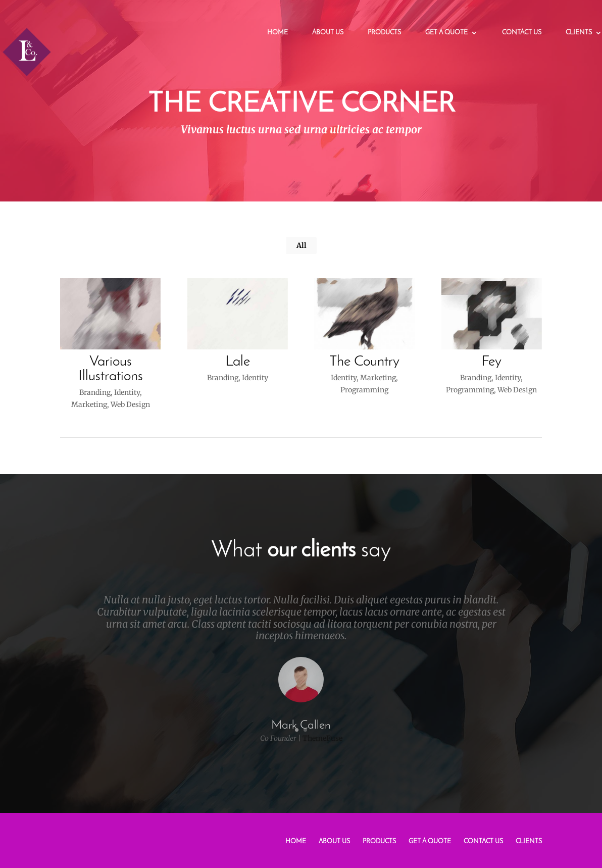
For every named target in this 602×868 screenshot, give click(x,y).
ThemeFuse (322, 745)
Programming (364, 390)
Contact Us (522, 33)
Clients (579, 33)
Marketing (89, 404)
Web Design (130, 404)
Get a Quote (446, 33)
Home (278, 33)
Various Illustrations (110, 369)
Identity (127, 392)
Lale (237, 362)
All (302, 245)
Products (384, 33)
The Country (364, 362)
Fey (491, 362)
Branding (94, 392)
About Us (328, 33)
